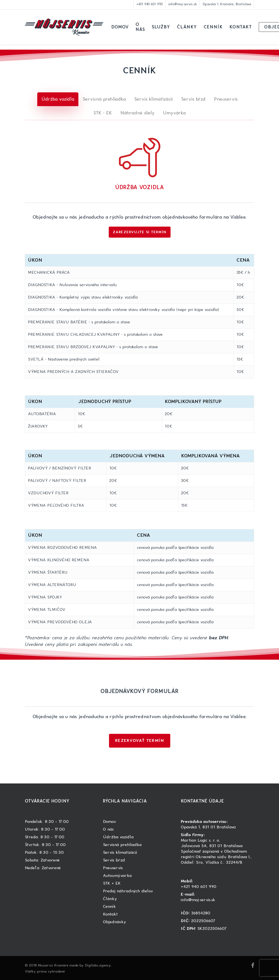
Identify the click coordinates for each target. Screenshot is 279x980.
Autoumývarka (117, 876)
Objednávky (115, 922)
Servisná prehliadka (122, 845)
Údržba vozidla (118, 837)
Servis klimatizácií (120, 853)
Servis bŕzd (114, 860)
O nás (108, 829)
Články (110, 899)
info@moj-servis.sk (198, 900)
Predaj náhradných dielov (128, 891)
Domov (109, 822)
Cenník (109, 907)
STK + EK (112, 883)
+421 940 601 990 (199, 887)
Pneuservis (113, 868)
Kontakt (110, 914)
